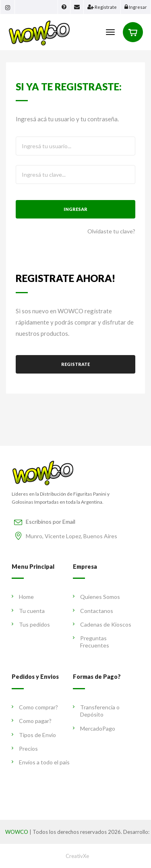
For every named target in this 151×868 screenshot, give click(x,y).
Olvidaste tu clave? (111, 231)
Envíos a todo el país (41, 762)
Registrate (75, 364)
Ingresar (75, 209)
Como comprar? (35, 707)
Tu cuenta (28, 611)
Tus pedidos (31, 624)
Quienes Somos (96, 597)
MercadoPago (94, 728)
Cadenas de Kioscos (102, 624)
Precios (25, 749)
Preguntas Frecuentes (91, 642)
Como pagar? (32, 721)
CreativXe (77, 856)
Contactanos (93, 611)
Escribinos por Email (51, 522)
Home (23, 597)
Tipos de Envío (34, 735)
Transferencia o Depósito (96, 711)
